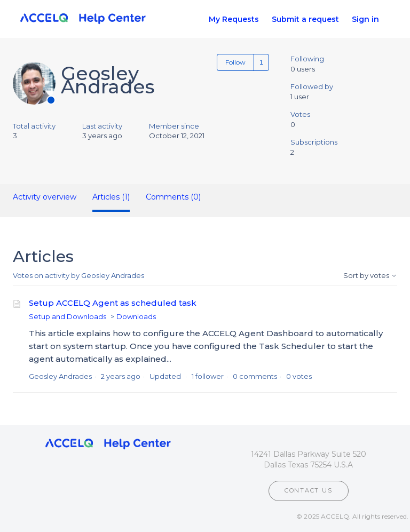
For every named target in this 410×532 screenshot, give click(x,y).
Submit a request (305, 19)
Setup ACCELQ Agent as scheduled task (113, 303)
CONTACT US (309, 490)
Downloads (136, 316)
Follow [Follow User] (235, 62)
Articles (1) (111, 197)
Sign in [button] (365, 19)
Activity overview (45, 197)
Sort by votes (370, 275)
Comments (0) (173, 197)
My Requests (234, 19)
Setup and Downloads (68, 316)
